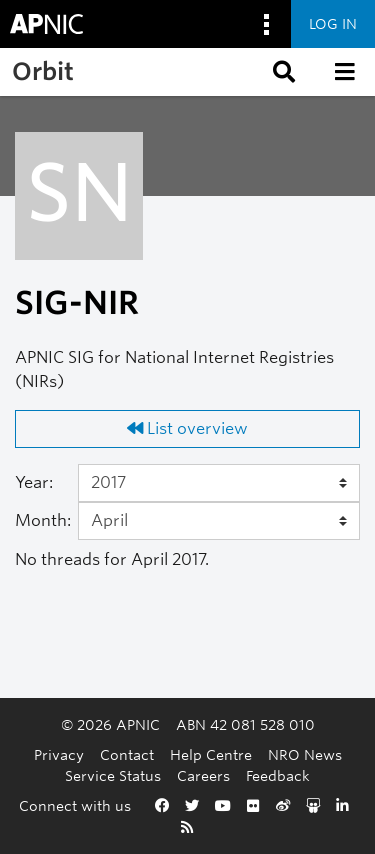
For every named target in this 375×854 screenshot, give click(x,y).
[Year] (219, 483)
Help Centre (211, 754)
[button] (282, 72)
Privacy (59, 754)
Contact (127, 754)
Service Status (113, 775)
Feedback (278, 775)
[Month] (219, 521)
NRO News (305, 754)
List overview (187, 428)
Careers (203, 775)
